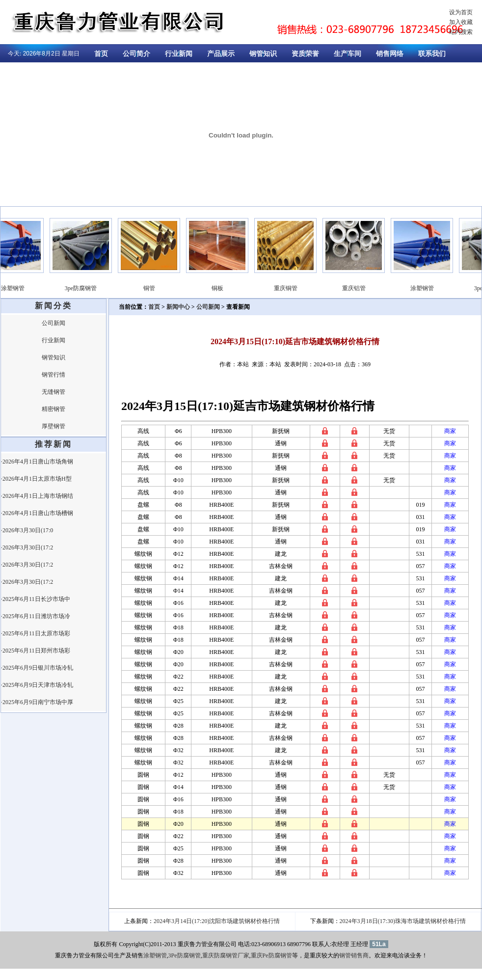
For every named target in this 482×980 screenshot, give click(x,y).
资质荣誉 (305, 54)
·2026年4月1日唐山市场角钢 (37, 462)
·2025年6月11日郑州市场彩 (36, 651)
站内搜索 (461, 32)
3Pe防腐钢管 (185, 955)
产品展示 (221, 54)
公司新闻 (54, 323)
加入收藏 (461, 22)
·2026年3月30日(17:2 (27, 547)
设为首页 (461, 12)
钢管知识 (263, 54)
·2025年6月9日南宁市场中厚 (37, 702)
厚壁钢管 (54, 426)
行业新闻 (179, 54)
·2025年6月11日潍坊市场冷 (36, 616)
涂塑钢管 (19, 288)
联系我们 (432, 54)
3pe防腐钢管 (87, 288)
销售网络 (390, 54)
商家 (450, 431)
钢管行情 (54, 375)
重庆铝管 (360, 288)
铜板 (223, 288)
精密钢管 (54, 409)
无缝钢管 (54, 392)
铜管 (155, 288)
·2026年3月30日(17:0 (27, 530)
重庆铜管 (292, 288)
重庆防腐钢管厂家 (226, 955)
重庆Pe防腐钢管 (271, 955)
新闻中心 (178, 307)
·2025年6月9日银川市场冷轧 (37, 668)
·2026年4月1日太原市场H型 (36, 479)
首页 (101, 54)
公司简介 (136, 54)
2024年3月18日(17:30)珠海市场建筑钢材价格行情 (403, 921)
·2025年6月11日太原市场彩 (36, 633)
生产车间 (348, 54)
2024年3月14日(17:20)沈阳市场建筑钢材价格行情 (217, 921)
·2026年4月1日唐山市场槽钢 (37, 513)
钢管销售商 (354, 955)
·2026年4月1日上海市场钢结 (37, 496)
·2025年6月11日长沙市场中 (36, 599)
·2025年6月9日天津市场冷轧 (37, 685)
